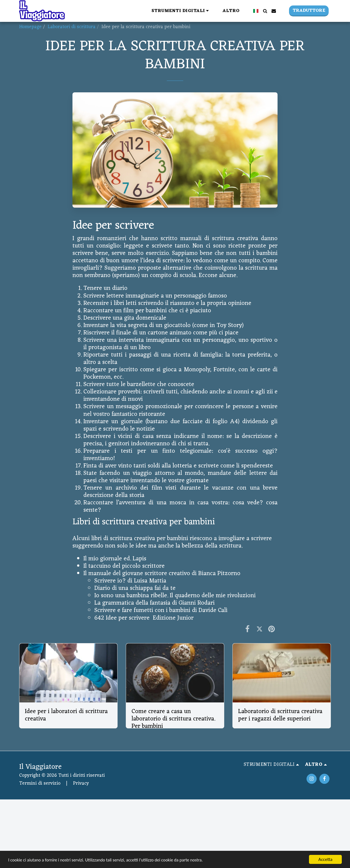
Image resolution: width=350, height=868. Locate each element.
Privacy (81, 783)
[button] (111, 11)
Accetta (325, 859)
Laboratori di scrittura (72, 27)
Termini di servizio (40, 783)
